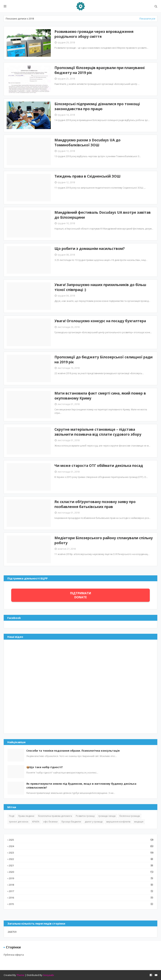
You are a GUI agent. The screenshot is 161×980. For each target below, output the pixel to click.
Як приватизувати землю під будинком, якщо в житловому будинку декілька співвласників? (81, 786)
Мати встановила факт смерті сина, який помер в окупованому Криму (100, 396)
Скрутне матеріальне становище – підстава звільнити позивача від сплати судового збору (98, 432)
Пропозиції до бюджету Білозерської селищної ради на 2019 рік (103, 360)
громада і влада (107, 816)
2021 (81, 865)
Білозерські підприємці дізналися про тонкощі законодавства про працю (97, 106)
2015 (81, 904)
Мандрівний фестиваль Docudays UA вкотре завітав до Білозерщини (103, 215)
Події (12, 816)
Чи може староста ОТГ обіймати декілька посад (99, 466)
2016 (81, 898)
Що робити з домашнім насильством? (90, 249)
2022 (81, 859)
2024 (81, 846)
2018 (81, 885)
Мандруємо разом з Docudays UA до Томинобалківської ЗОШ (87, 143)
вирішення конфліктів (118, 822)
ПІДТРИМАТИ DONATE (81, 595)
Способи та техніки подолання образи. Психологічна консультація (73, 751)
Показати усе (147, 19)
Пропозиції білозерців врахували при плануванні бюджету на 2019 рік (100, 70)
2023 (81, 853)
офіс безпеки (50, 822)
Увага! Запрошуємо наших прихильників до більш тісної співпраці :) (100, 287)
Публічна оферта (14, 955)
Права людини (26, 816)
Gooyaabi (48, 975)
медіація (139, 822)
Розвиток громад (85, 816)
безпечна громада (130, 816)
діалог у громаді (94, 822)
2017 (81, 891)
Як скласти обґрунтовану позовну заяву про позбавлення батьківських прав (95, 504)
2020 (81, 872)
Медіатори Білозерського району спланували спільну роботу (104, 540)
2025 (81, 840)
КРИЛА (36, 822)
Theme (20, 975)
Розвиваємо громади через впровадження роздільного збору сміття (94, 34)
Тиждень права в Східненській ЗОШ (87, 176)
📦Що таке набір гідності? (45, 767)
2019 (81, 878)
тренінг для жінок (19, 822)
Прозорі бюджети (71, 822)
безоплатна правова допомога (55, 816)
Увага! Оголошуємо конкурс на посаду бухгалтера (100, 321)
